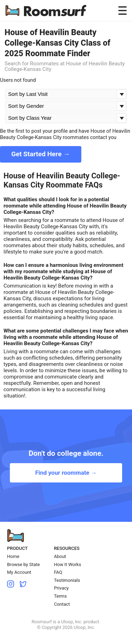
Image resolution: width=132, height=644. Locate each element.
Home (13, 556)
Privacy (61, 588)
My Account (19, 572)
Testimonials (67, 580)
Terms (60, 596)
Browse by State (23, 564)
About (60, 556)
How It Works (67, 564)
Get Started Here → (41, 154)
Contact (62, 604)
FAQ (58, 572)
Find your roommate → (66, 473)
